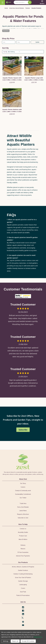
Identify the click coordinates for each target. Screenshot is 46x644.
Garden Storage (23, 581)
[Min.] (9, 42)
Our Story (23, 483)
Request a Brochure (23, 514)
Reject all (15, 641)
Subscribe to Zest (23, 518)
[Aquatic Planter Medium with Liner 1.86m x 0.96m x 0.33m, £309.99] (12, 98)
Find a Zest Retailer (23, 507)
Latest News (23, 511)
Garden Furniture (23, 570)
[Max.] (23, 42)
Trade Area (23, 503)
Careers (23, 487)
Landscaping (23, 585)
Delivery (23, 545)
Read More (6, 31)
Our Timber (23, 498)
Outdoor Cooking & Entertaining (23, 574)
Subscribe (23, 430)
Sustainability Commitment (23, 494)
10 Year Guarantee (23, 552)
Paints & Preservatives (23, 595)
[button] (23, 430)
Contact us (23, 529)
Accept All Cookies (28, 641)
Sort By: (5, 52)
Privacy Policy (38, 637)
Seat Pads (23, 592)
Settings (6, 641)
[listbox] (14, 52)
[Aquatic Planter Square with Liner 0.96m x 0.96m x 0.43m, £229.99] (12, 66)
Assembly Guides (23, 532)
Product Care (23, 536)
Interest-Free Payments (23, 556)
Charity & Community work (23, 491)
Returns (23, 549)
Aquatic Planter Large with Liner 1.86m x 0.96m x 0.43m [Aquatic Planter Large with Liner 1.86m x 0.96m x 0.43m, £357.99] (34, 79)
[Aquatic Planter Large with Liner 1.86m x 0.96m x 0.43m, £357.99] (34, 66)
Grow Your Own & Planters (23, 577)
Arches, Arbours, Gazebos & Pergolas (23, 567)
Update (37, 42)
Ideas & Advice (23, 539)
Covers (23, 588)
